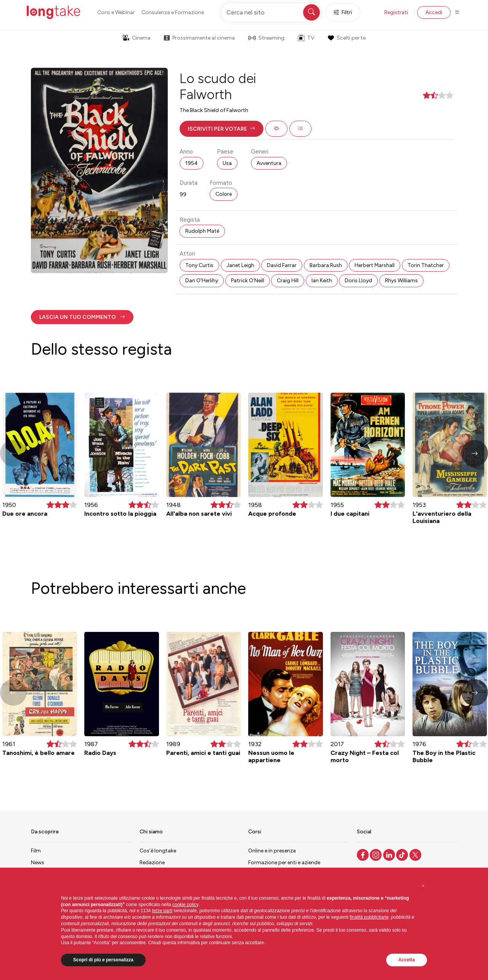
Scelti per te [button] (347, 38)
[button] (222, 129)
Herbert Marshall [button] (375, 265)
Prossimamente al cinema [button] (199, 38)
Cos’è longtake (158, 851)
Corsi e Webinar (116, 12)
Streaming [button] (266, 38)
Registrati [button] (396, 12)
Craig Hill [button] (288, 281)
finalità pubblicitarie (369, 917)
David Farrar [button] (282, 265)
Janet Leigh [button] (240, 265)
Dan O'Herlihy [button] (202, 281)
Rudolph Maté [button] (202, 231)
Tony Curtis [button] (199, 265)
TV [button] (306, 38)
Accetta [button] (407, 960)
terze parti (162, 911)
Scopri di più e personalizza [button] (103, 960)
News (38, 862)
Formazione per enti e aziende (284, 862)
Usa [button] (227, 163)
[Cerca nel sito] (271, 12)
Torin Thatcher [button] (426, 265)
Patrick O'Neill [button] (248, 281)
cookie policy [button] (185, 905)
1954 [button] (192, 163)
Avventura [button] (269, 163)
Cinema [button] (136, 38)
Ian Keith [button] (322, 281)
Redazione (152, 862)
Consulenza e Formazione (173, 12)
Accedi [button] (434, 12)
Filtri (343, 12)
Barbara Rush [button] (326, 265)
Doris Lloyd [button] (358, 281)
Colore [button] (224, 194)
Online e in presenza (272, 851)
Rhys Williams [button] (401, 281)
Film (36, 851)
